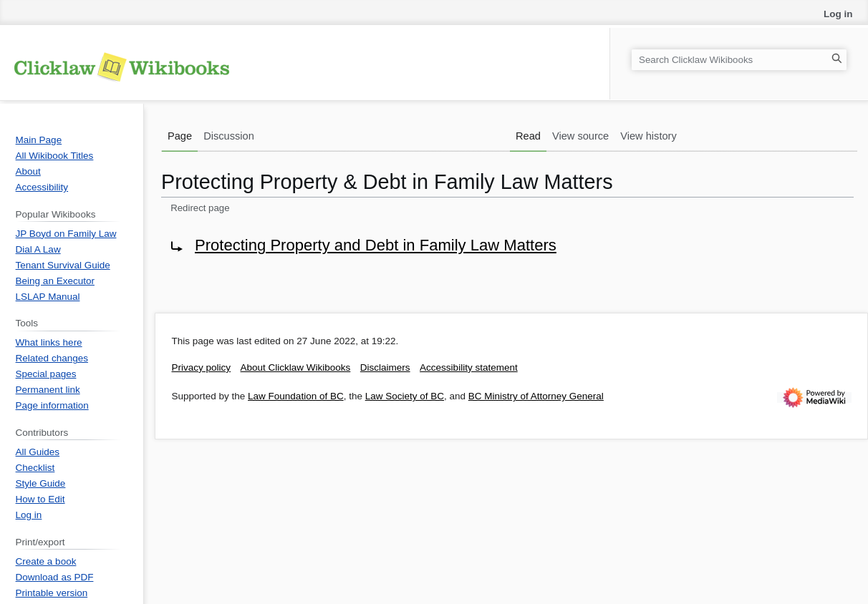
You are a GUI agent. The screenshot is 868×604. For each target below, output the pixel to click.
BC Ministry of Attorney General (536, 396)
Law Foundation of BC (296, 396)
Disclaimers (385, 367)
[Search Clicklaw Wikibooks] (739, 60)
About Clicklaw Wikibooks (296, 367)
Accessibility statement (469, 367)
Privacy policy (202, 367)
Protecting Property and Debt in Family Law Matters (376, 245)
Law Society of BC (405, 396)
